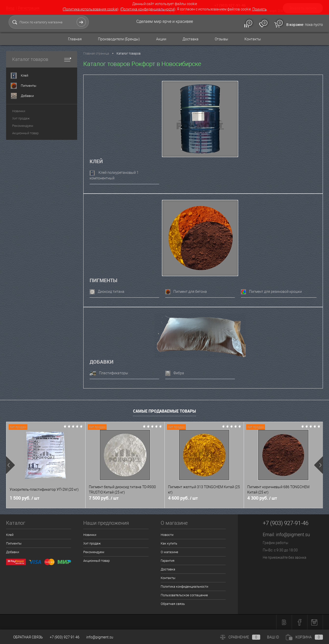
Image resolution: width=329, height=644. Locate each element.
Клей (96, 161)
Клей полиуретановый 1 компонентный (114, 175)
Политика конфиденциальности (148, 9)
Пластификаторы (109, 373)
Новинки (19, 111)
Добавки (102, 362)
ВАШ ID (273, 637)
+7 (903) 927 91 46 (65, 637)
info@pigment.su (293, 535)
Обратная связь (173, 604)
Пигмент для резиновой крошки (271, 292)
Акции (161, 39)
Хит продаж (21, 118)
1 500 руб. (24, 498)
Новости (167, 535)
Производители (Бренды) (119, 39)
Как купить (169, 543)
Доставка (191, 39)
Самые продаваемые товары (164, 411)
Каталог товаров (42, 59)
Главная (75, 39)
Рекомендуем (23, 126)
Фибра (175, 373)
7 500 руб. (104, 498)
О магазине (169, 552)
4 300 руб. (262, 498)
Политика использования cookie (90, 9)
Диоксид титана (107, 292)
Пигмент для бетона (186, 292)
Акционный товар (25, 133)
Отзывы (221, 39)
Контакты (253, 39)
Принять (260, 9)
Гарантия (168, 561)
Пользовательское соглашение (184, 595)
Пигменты (103, 280)
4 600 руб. (183, 498)
